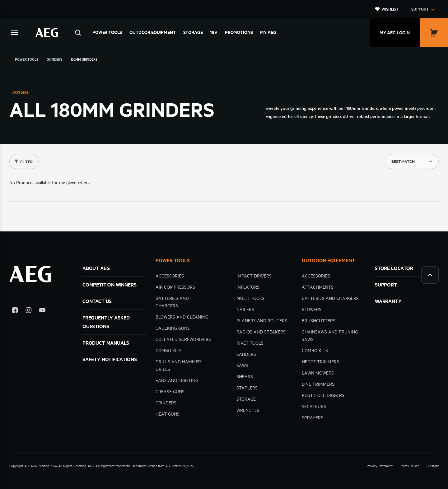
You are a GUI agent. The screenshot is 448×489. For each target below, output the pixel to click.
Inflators (248, 287)
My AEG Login (395, 33)
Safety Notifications (110, 359)
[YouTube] (42, 311)
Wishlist (390, 9)
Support (420, 9)
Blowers (312, 310)
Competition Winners (110, 285)
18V (214, 32)
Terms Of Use (409, 466)
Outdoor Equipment (152, 32)
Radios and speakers (261, 332)
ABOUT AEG (96, 268)
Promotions (239, 32)
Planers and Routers (262, 321)
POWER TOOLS (173, 260)
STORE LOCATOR (394, 268)
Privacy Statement (380, 466)
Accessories (170, 276)
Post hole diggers (323, 395)
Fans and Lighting (177, 380)
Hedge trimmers (320, 362)
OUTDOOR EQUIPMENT (328, 260)
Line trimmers (318, 384)
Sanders (246, 354)
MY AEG (268, 32)
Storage (193, 32)
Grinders (166, 403)
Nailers (245, 310)
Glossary (433, 466)
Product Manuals (106, 343)
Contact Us (97, 301)
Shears (245, 377)
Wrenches (248, 410)
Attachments (318, 287)
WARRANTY (388, 301)
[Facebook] (15, 311)
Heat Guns (168, 414)
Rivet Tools (250, 343)
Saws (242, 366)
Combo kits (169, 351)
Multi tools (250, 298)
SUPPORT (386, 285)
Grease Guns (170, 392)
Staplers (247, 388)
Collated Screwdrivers (183, 339)
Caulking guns (173, 328)
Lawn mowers (318, 373)
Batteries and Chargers (330, 298)
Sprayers (313, 418)
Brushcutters (319, 321)
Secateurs (314, 407)
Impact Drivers (254, 276)
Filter (26, 162)
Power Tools (107, 32)
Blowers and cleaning (182, 317)
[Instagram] (29, 311)
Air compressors (175, 287)
